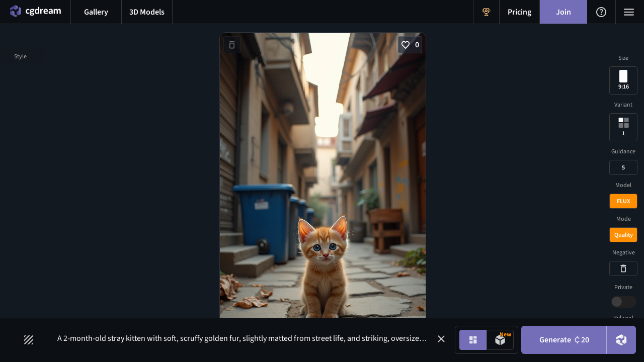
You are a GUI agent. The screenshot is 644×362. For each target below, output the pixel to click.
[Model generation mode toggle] (500, 340)
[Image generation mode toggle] (473, 340)
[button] (441, 339)
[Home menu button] (35, 12)
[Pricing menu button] (519, 12)
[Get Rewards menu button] (486, 12)
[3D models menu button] (147, 12)
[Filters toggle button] (29, 340)
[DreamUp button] (621, 340)
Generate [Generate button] (564, 340)
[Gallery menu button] (96, 12)
